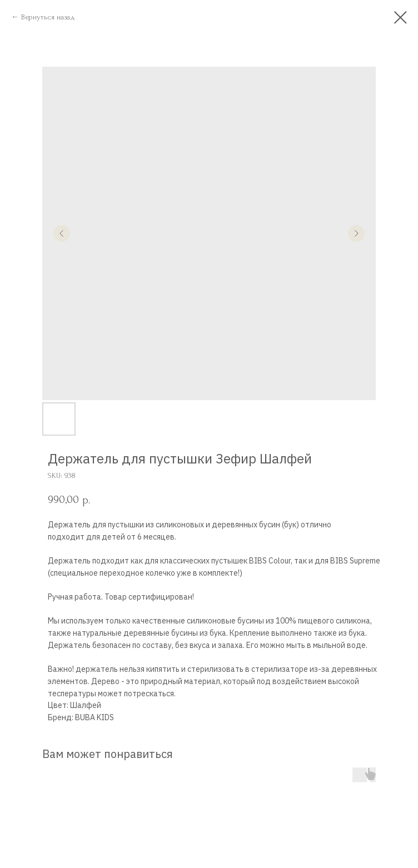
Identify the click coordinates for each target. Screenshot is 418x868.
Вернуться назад (48, 17)
